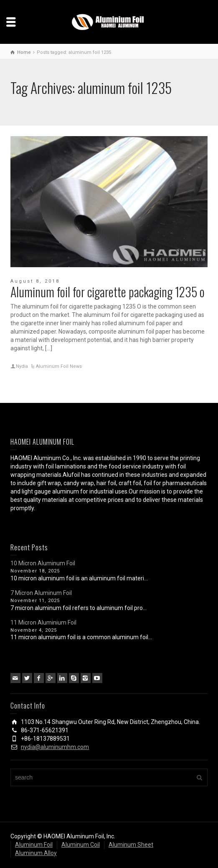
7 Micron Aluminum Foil (41, 593)
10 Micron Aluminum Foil (43, 563)
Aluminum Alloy (36, 853)
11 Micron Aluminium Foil (43, 623)
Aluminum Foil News (59, 366)
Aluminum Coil (81, 845)
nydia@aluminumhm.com (55, 747)
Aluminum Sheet (131, 845)
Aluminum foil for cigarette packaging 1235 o (108, 292)
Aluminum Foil (34, 845)
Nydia (22, 366)
